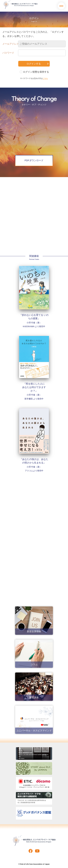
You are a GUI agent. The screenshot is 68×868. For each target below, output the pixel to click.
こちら (45, 78)
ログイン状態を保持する (36, 72)
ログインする (34, 64)
